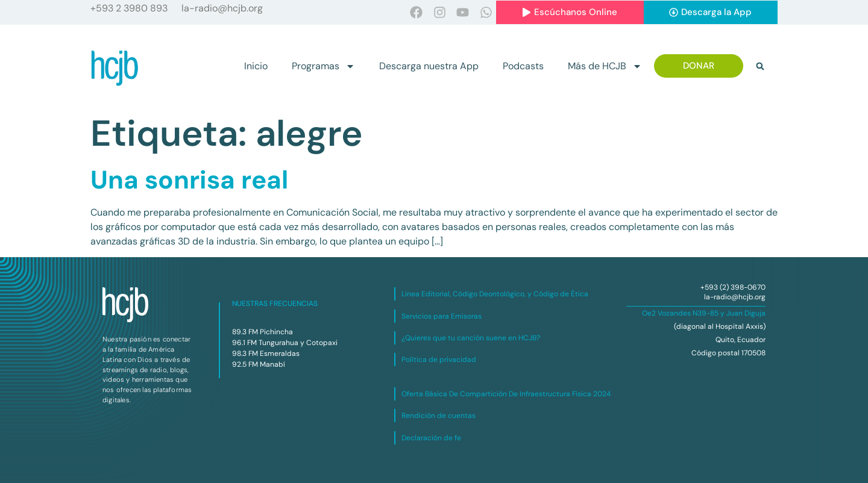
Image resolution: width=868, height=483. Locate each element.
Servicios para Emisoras (442, 316)
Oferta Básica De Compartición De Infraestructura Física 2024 (506, 394)
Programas (323, 66)
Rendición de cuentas (439, 416)
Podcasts (523, 66)
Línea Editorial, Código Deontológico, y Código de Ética (495, 294)
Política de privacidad (439, 360)
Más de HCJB (605, 66)
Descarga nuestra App (429, 66)
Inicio (256, 66)
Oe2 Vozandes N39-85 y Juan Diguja (704, 313)
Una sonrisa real (189, 180)
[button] (760, 66)
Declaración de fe (431, 438)
